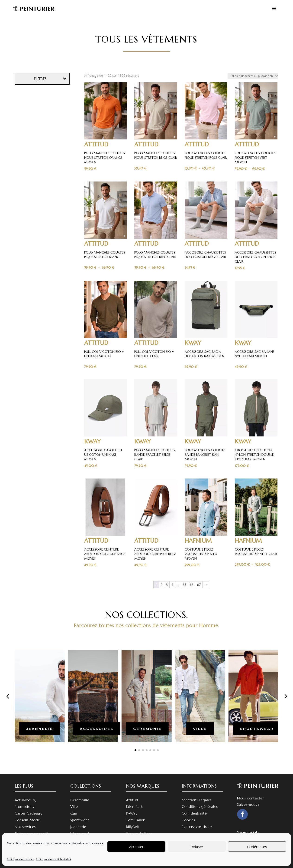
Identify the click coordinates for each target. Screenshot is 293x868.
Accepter (136, 847)
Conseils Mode (27, 820)
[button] (8, 696)
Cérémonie (80, 800)
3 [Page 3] (167, 585)
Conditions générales (200, 806)
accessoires (97, 729)
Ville (74, 806)
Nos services (25, 827)
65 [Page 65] (184, 585)
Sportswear (80, 820)
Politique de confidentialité (54, 859)
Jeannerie (78, 827)
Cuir (74, 813)
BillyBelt (133, 827)
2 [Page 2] (161, 585)
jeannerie (40, 729)
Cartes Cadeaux (28, 813)
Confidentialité (194, 813)
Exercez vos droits (197, 827)
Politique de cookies (20, 859)
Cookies (188, 820)
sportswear (257, 729)
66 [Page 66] (192, 585)
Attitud (132, 800)
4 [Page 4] (172, 585)
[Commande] (253, 76)
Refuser (197, 847)
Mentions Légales (196, 800)
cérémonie (147, 729)
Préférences (257, 847)
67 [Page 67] (199, 585)
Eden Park (134, 806)
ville (200, 729)
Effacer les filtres (43, 337)
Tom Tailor (135, 820)
